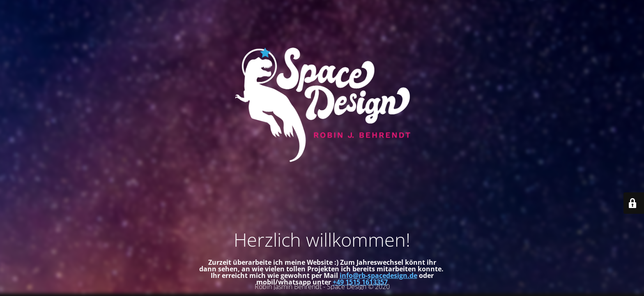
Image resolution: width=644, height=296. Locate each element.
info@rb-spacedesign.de (378, 275)
